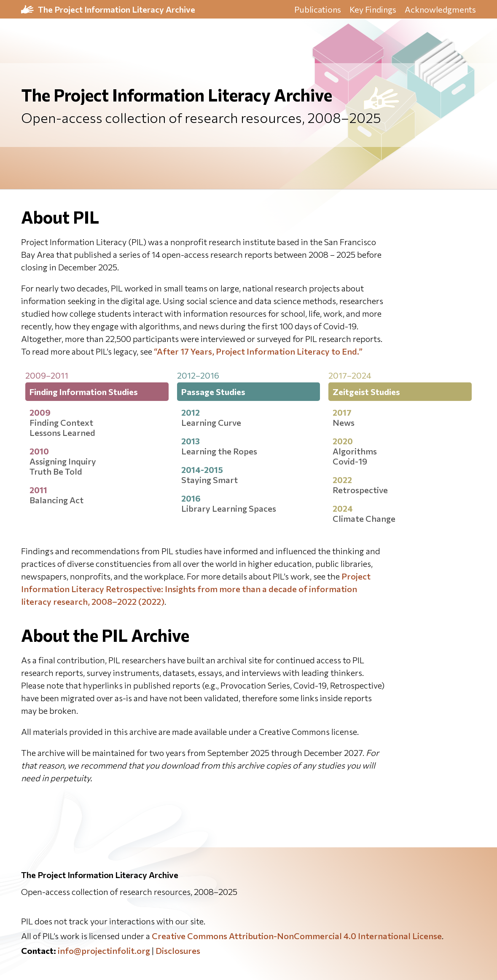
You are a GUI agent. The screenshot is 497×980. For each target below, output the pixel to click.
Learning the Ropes (219, 451)
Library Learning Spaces (229, 508)
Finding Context (61, 422)
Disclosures (178, 951)
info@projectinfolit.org (104, 951)
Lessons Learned (62, 433)
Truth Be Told (56, 471)
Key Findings (373, 9)
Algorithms (355, 451)
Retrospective (360, 490)
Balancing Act (56, 500)
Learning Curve (211, 422)
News (344, 422)
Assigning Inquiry (63, 461)
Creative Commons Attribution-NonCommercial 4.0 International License (297, 936)
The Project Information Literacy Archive (117, 9)
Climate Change (364, 518)
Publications (318, 9)
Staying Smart (210, 480)
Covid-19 (350, 461)
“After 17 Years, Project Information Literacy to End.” (258, 351)
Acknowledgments (440, 9)
